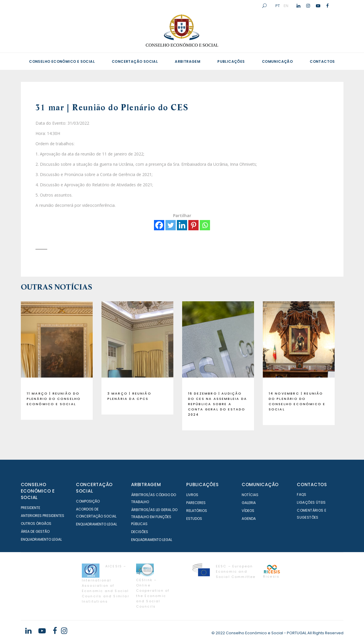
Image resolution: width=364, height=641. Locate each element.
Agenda (249, 519)
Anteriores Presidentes (43, 516)
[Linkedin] (182, 225)
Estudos (194, 519)
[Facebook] (159, 225)
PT (278, 6)
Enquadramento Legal (41, 539)
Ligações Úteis (311, 502)
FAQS (302, 494)
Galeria (249, 503)
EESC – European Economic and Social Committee (236, 571)
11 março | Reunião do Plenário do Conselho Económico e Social (54, 399)
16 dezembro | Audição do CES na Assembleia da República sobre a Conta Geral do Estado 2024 (218, 404)
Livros (192, 495)
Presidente (31, 508)
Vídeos (248, 511)
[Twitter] (171, 225)
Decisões (140, 532)
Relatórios (197, 511)
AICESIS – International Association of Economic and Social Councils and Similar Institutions (106, 584)
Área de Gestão (35, 531)
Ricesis (271, 576)
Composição (88, 501)
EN (286, 6)
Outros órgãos (36, 524)
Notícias (250, 495)
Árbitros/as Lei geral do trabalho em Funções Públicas (154, 517)
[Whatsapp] (205, 225)
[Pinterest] (193, 225)
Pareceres (196, 503)
